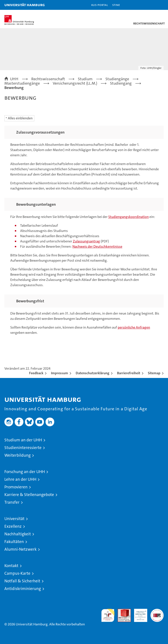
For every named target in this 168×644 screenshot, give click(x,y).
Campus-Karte (17, 573)
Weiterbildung (17, 455)
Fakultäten (14, 542)
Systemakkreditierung (157, 611)
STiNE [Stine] (116, 5)
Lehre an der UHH (20, 479)
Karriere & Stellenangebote (29, 495)
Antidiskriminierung (23, 589)
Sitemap (154, 373)
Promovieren (16, 487)
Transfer (12, 502)
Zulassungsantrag (86, 241)
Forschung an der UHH (25, 472)
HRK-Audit (138, 613)
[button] (151, 5)
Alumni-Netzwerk (20, 549)
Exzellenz (13, 526)
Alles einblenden (20, 118)
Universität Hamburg (25, 5)
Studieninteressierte (23, 448)
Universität (14, 519)
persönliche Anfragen (134, 327)
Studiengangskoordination (129, 217)
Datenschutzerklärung (93, 373)
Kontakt (11, 566)
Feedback (36, 373)
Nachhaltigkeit (18, 534)
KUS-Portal (100, 5)
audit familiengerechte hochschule (108, 615)
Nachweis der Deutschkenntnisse (97, 246)
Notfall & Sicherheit (22, 581)
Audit (122, 611)
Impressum (59, 373)
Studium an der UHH (23, 440)
